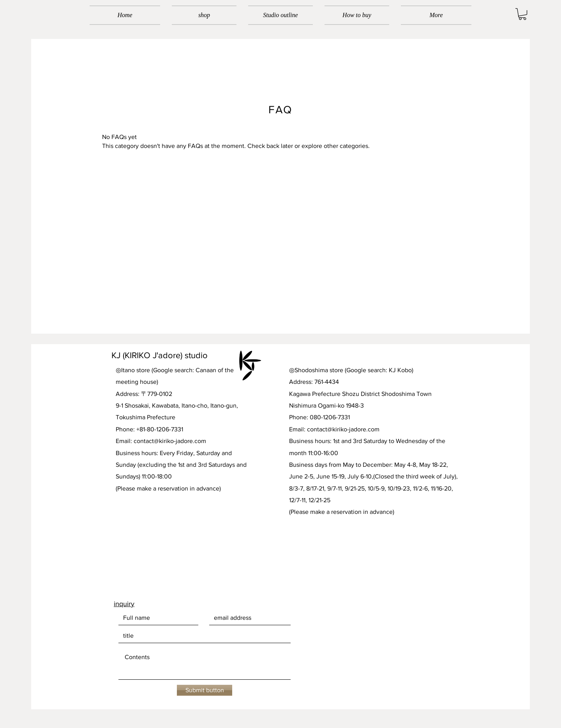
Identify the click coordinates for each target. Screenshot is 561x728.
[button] (522, 14)
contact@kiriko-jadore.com (170, 441)
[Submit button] (205, 690)
